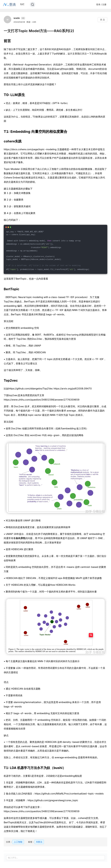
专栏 (22, 4)
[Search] (33, 5)
